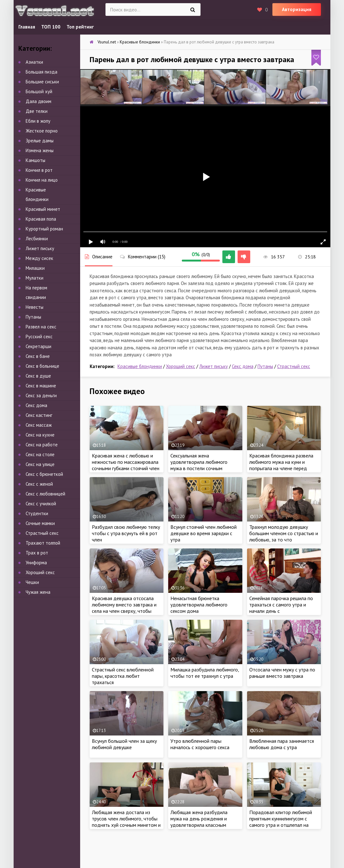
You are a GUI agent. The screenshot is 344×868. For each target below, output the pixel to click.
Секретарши (38, 346)
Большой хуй (39, 91)
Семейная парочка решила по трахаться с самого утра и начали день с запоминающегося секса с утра (283, 608)
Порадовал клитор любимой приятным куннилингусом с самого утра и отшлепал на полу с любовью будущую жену (283, 822)
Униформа (36, 563)
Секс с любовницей (45, 494)
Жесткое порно (42, 131)
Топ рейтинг (80, 27)
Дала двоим (38, 101)
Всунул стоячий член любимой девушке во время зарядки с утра (204, 533)
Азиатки (34, 62)
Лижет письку (213, 366)
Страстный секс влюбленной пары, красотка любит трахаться (123, 676)
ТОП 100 (51, 27)
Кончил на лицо (42, 180)
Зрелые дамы (40, 141)
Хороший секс (181, 366)
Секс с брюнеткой (44, 474)
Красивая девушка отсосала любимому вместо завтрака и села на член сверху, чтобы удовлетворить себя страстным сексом (127, 611)
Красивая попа (41, 219)
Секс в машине (41, 386)
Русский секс (39, 337)
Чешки (32, 582)
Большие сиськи (42, 82)
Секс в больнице (42, 366)
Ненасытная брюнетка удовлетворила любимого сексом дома (199, 605)
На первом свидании (36, 292)
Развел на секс (41, 327)
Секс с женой (39, 484)
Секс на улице (40, 464)
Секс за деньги (41, 395)
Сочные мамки (40, 523)
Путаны (265, 366)
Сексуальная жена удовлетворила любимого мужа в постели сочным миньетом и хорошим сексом (202, 465)
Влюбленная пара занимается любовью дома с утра (282, 744)
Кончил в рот (39, 170)
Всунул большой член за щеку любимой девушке (124, 744)
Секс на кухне (40, 435)
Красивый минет (43, 209)
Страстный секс (294, 366)
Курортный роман (44, 229)
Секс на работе (42, 445)
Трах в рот (37, 553)
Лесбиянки (37, 239)
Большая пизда (41, 72)
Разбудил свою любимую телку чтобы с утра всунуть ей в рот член (126, 533)
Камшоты (35, 160)
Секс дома (243, 366)
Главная (27, 27)
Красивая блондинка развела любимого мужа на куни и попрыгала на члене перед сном (281, 465)
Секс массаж (39, 425)
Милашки (35, 268)
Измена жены (40, 150)
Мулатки (35, 278)
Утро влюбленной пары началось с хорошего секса (200, 744)
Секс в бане (38, 356)
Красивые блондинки (140, 366)
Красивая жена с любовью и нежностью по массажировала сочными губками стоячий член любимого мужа (126, 465)
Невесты (35, 307)
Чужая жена (38, 592)
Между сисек (39, 258)
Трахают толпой (43, 543)
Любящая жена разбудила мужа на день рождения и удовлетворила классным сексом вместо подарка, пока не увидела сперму (203, 825)
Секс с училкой (41, 504)
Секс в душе (38, 376)
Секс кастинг (39, 415)
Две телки (37, 111)
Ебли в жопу (38, 121)
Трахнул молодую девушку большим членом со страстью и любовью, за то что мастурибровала (284, 536)
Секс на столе (40, 454)
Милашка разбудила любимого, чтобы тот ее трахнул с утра (205, 673)
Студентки (37, 513)
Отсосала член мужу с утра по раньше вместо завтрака (282, 673)
